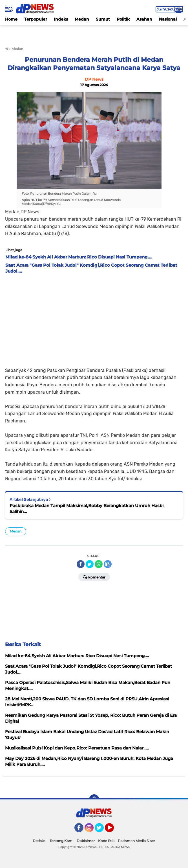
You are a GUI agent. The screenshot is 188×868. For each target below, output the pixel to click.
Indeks (61, 19)
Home (11, 19)
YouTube (113, 830)
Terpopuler (36, 19)
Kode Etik (106, 841)
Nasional (168, 19)
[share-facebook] (81, 564)
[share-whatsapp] (99, 564)
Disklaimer (86, 841)
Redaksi (40, 841)
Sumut (103, 19)
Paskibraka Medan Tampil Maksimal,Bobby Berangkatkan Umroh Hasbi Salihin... (87, 508)
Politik (123, 19)
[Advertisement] (94, 319)
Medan (82, 19)
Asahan (144, 19)
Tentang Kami (61, 841)
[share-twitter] (90, 564)
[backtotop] (94, 799)
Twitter (102, 830)
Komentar (94, 577)
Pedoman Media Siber (136, 841)
